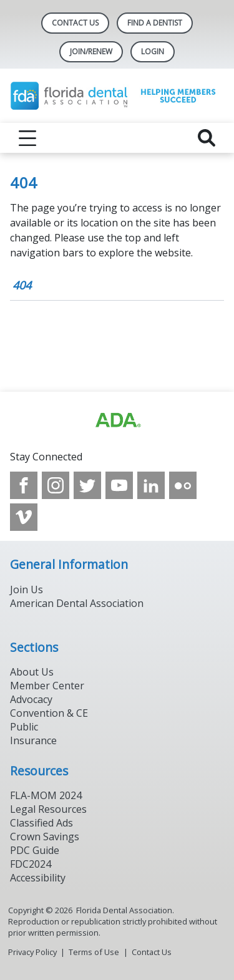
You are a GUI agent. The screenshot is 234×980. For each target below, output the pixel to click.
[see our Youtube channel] (119, 485)
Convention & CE (49, 713)
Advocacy (31, 699)
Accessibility (38, 878)
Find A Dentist (155, 23)
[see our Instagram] (56, 485)
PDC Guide (35, 850)
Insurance (33, 740)
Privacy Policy (32, 952)
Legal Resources (48, 809)
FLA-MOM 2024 (46, 795)
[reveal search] (207, 138)
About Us (32, 672)
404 (22, 285)
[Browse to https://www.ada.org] (117, 420)
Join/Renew (91, 51)
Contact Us (75, 23)
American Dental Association (77, 603)
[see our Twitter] (87, 485)
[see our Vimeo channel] (24, 517)
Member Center (47, 686)
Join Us (27, 589)
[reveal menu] (27, 138)
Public (24, 727)
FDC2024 (31, 864)
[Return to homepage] (117, 96)
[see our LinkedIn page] (151, 485)
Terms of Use (94, 952)
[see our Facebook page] (24, 485)
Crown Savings (45, 837)
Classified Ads (41, 823)
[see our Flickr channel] (183, 485)
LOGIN (153, 51)
